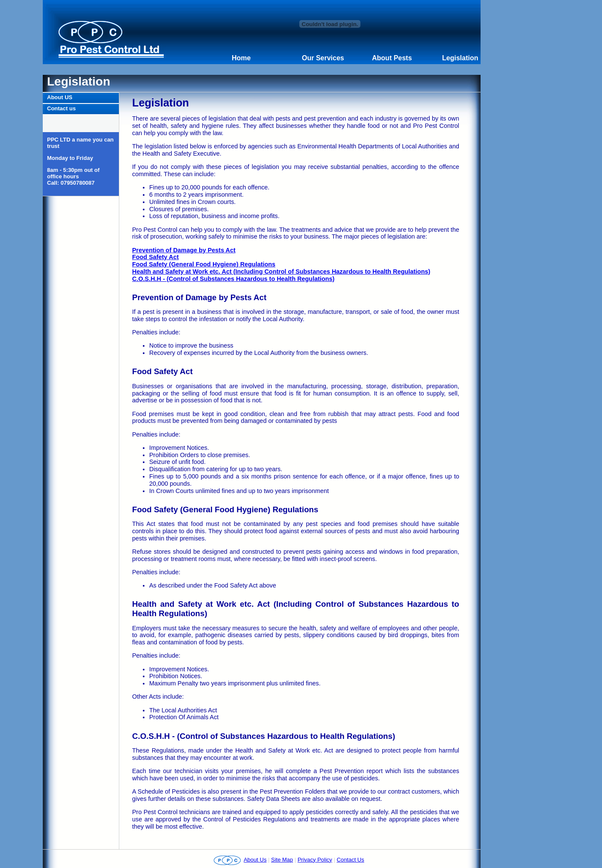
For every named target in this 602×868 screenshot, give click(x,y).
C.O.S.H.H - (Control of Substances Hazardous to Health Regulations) (233, 279)
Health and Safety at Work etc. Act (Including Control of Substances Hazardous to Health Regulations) (281, 272)
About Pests (392, 58)
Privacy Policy (315, 860)
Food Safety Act (155, 257)
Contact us (61, 108)
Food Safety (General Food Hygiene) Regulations (204, 264)
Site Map (282, 860)
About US (60, 97)
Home (241, 58)
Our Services (323, 58)
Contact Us (350, 860)
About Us (255, 860)
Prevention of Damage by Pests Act (184, 250)
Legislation (460, 58)
